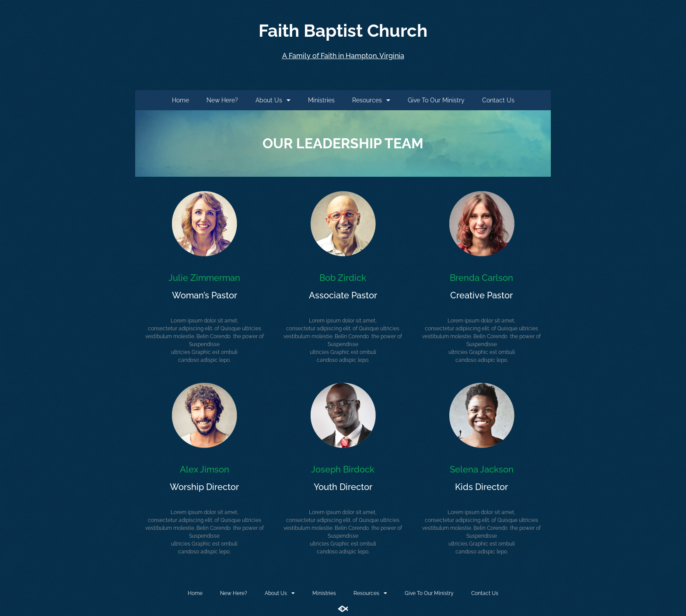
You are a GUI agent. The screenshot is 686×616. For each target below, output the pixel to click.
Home (180, 100)
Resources (371, 100)
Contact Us (498, 100)
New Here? (222, 100)
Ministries (321, 100)
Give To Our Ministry (436, 100)
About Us (273, 100)
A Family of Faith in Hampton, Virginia (343, 56)
